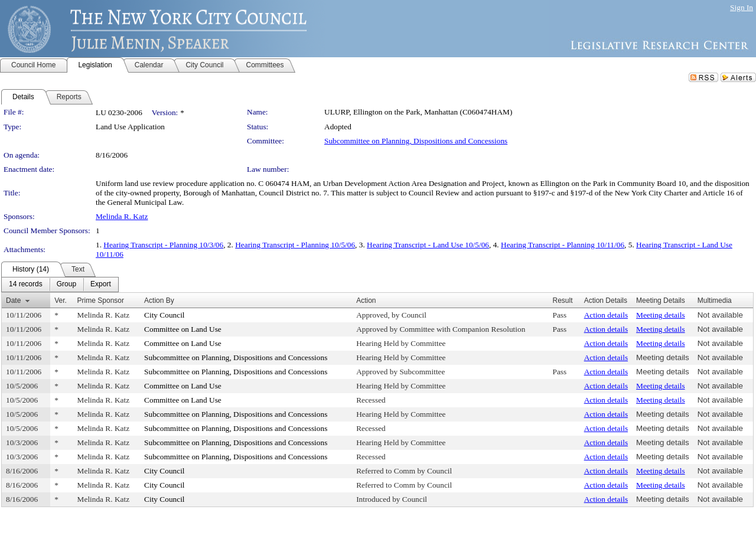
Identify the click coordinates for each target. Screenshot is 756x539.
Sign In (742, 7)
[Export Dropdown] (101, 285)
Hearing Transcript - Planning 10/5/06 (295, 245)
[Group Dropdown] (66, 285)
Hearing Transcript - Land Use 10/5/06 (428, 245)
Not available (720, 315)
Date (13, 300)
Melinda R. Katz (122, 216)
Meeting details (661, 315)
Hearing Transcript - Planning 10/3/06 (163, 245)
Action (366, 300)
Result (563, 300)
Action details (606, 315)
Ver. (61, 300)
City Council (164, 315)
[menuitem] (26, 285)
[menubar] (60, 285)
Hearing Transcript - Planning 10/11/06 (563, 245)
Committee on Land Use (183, 329)
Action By (159, 300)
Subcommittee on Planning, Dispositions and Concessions (416, 141)
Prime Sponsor (101, 300)
